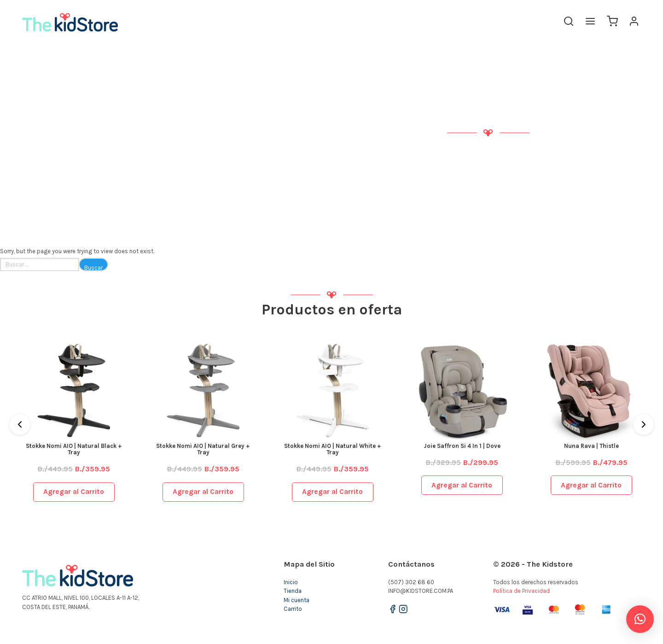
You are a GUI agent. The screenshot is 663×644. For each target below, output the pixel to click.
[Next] (644, 424)
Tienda (293, 591)
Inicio (291, 582)
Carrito (293, 609)
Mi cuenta (297, 600)
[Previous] (20, 424)
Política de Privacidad (521, 591)
